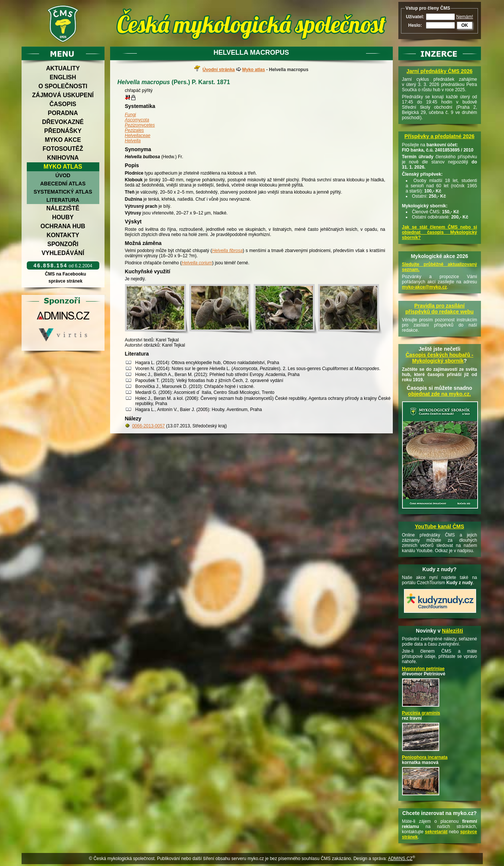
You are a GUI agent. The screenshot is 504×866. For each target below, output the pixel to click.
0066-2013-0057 (148, 426)
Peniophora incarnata (425, 757)
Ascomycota (137, 120)
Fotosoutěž (63, 149)
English (63, 77)
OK (465, 25)
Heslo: (415, 25)
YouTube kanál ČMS (439, 526)
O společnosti (63, 86)
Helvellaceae (138, 136)
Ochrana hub (63, 226)
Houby (63, 217)
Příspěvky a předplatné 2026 (439, 136)
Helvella (133, 141)
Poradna (63, 113)
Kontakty (63, 235)
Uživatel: (415, 17)
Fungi (131, 115)
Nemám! (465, 17)
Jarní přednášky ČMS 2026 (439, 71)
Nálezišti (452, 631)
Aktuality (63, 68)
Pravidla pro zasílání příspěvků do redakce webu (440, 309)
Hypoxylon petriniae (423, 669)
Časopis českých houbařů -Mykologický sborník (439, 358)
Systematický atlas (63, 192)
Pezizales (134, 130)
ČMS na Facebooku (65, 274)
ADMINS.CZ (400, 859)
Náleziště (63, 208)
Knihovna (63, 158)
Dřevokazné (63, 122)
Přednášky (63, 131)
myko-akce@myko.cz (425, 287)
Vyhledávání (63, 253)
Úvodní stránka (219, 70)
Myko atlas (63, 167)
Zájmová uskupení (63, 95)
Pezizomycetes (140, 125)
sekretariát (436, 832)
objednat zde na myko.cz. (439, 394)
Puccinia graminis (421, 713)
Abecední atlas (63, 184)
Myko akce (63, 140)
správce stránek (65, 281)
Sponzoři (63, 244)
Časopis (63, 104)
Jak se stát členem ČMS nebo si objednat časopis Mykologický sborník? (440, 232)
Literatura (63, 200)
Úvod (63, 175)
